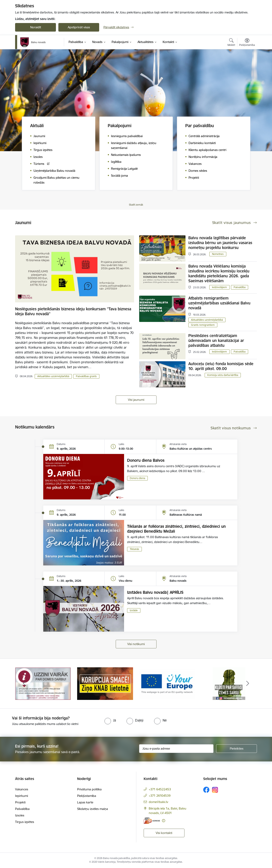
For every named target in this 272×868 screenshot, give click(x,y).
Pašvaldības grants (86, 376)
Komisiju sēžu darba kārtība (223, 375)
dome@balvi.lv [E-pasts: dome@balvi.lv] (158, 802)
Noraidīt (36, 27)
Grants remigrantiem (203, 325)
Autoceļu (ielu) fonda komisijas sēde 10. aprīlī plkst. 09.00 (221, 366)
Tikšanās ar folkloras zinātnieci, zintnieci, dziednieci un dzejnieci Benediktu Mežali (176, 529)
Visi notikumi (136, 644)
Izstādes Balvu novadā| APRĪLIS (155, 592)
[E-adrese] (152, 821)
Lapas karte (85, 802)
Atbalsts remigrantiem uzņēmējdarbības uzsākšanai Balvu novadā (219, 303)
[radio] (110, 720)
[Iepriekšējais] (24, 684)
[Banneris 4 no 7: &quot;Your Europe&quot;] (229, 683)
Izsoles (20, 815)
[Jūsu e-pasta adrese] (176, 749)
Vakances (22, 789)
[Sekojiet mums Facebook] (206, 790)
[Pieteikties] (236, 749)
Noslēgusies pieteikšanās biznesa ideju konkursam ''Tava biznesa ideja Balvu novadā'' (73, 311)
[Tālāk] (248, 684)
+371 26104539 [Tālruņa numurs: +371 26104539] (160, 796)
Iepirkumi (22, 796)
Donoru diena (137, 478)
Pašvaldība (240, 287)
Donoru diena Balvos (146, 460)
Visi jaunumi (136, 400)
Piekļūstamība (87, 796)
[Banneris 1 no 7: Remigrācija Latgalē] (43, 683)
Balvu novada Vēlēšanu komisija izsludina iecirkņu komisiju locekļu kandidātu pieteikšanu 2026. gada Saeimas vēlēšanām (219, 273)
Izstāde (134, 610)
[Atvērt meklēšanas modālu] (231, 43)
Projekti (20, 802)
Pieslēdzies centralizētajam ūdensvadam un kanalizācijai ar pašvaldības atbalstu (216, 340)
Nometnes (218, 254)
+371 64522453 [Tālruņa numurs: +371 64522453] (160, 789)
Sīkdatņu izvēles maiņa (93, 809)
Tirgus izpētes (25, 822)
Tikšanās (134, 549)
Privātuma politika (89, 789)
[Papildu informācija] (164, 821)
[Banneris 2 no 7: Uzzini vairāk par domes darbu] (105, 683)
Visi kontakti (164, 833)
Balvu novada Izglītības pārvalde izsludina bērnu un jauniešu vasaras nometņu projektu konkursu (220, 243)
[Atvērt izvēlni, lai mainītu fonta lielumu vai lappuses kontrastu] (247, 43)
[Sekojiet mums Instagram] (215, 790)
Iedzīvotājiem (219, 287)
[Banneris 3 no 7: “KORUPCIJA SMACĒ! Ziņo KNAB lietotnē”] (167, 683)
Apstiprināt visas (79, 27)
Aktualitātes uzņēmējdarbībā (53, 376)
